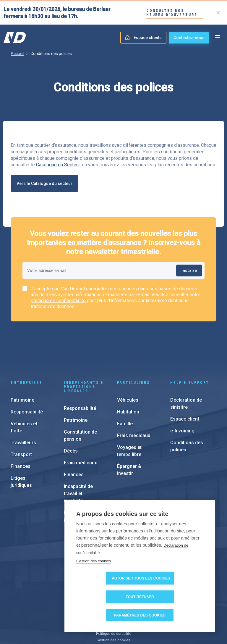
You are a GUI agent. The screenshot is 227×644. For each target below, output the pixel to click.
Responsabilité (27, 376)
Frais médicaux (80, 427)
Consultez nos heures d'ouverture (172, 13)
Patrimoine (22, 364)
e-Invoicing (182, 395)
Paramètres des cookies (142, 615)
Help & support (190, 347)
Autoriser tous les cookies (109, 597)
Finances (21, 431)
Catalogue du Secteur (58, 165)
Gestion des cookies (94, 580)
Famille (125, 388)
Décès (71, 415)
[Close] (218, 13)
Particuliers (133, 347)
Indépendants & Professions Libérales (84, 351)
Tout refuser (174, 597)
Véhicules (128, 364)
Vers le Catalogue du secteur (44, 183)
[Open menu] (218, 38)
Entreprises (26, 347)
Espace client (185, 383)
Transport (21, 419)
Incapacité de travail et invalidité (78, 458)
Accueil (17, 54)
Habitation (128, 376)
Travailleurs (23, 407)
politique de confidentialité (58, 301)
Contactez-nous (189, 38)
